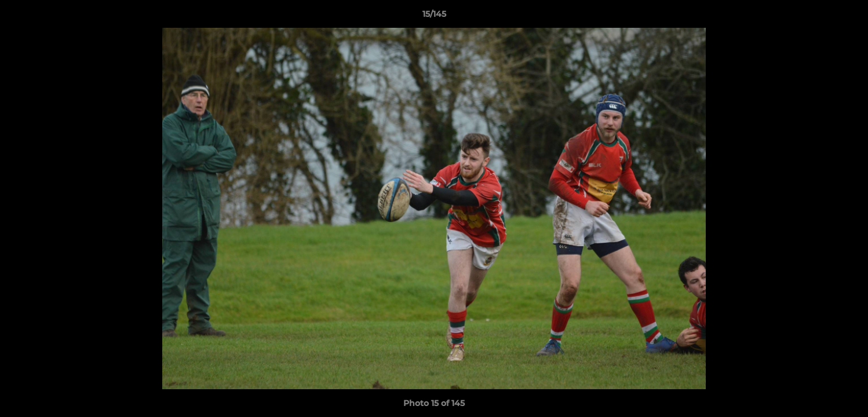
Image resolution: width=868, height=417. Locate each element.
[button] (847, 17)
